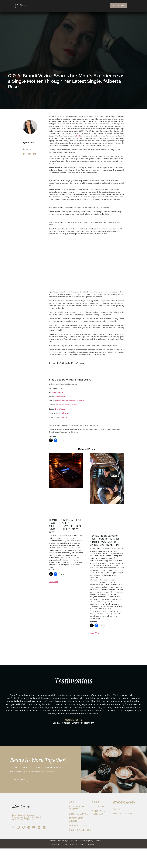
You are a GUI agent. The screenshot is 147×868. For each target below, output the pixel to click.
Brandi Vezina (60, 409)
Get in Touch (21, 787)
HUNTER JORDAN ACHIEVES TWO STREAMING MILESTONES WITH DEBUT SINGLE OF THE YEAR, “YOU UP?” (66, 526)
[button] (24, 154)
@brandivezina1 (61, 397)
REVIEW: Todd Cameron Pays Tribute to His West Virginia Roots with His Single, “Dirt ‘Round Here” (105, 540)
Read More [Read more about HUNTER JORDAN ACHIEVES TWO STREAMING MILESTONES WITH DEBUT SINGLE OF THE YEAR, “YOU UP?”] (54, 582)
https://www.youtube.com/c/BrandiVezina (71, 401)
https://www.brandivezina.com (66, 405)
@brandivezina (58, 392)
